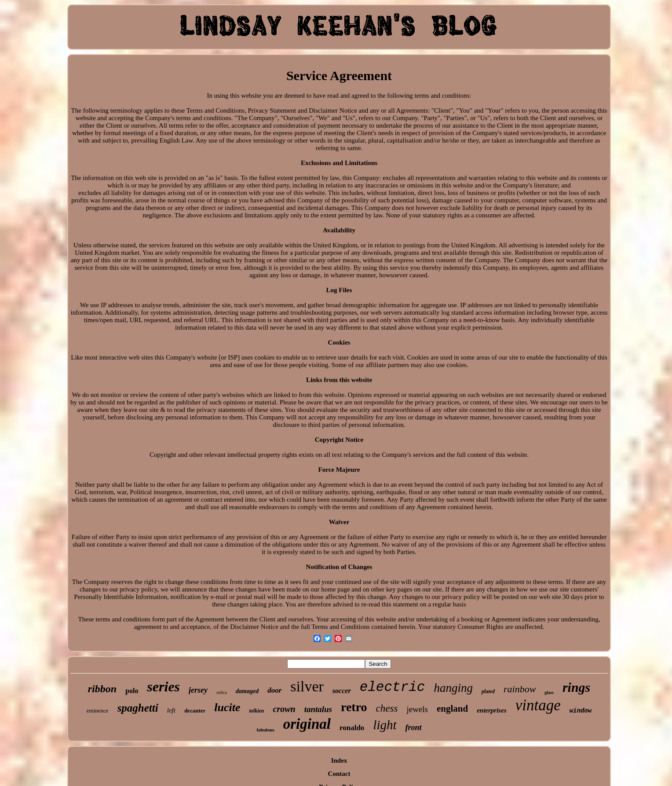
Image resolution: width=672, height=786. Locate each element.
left (171, 710)
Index (339, 760)
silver (307, 686)
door (274, 690)
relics (222, 692)
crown (284, 709)
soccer (342, 691)
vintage (538, 705)
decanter (195, 711)
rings (576, 687)
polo (132, 691)
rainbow (520, 689)
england (452, 709)
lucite (227, 707)
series (163, 687)
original (307, 724)
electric (393, 687)
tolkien (256, 711)
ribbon (102, 689)
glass (549, 692)
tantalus (318, 709)
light (385, 725)
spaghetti (138, 708)
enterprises (492, 710)
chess (387, 708)
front (414, 727)
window (581, 711)
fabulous (265, 730)
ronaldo (352, 728)
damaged (247, 691)
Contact (339, 774)
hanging (453, 688)
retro (354, 707)
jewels (417, 709)
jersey (198, 690)
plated (488, 691)
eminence (98, 711)
